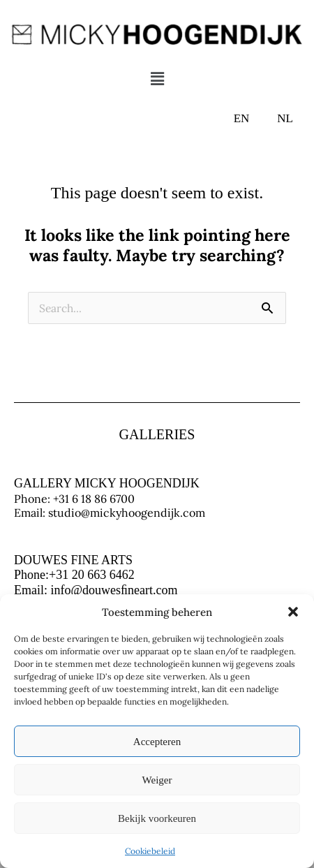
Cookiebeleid (150, 851)
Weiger (157, 780)
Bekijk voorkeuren (157, 818)
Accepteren (157, 742)
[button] (293, 612)
